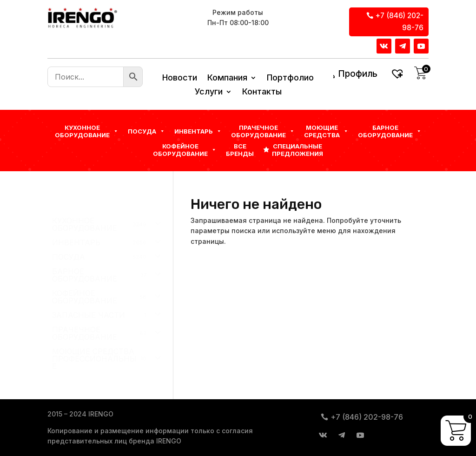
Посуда (146, 131)
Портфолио (290, 78)
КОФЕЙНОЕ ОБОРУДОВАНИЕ (185, 150)
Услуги (209, 92)
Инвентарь (198, 131)
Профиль (358, 74)
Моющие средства (326, 131)
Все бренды (240, 150)
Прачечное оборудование (263, 131)
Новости (180, 78)
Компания (227, 78)
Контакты (262, 92)
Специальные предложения (297, 150)
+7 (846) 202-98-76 (400, 22)
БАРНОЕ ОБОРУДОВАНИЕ (390, 131)
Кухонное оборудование (87, 131)
